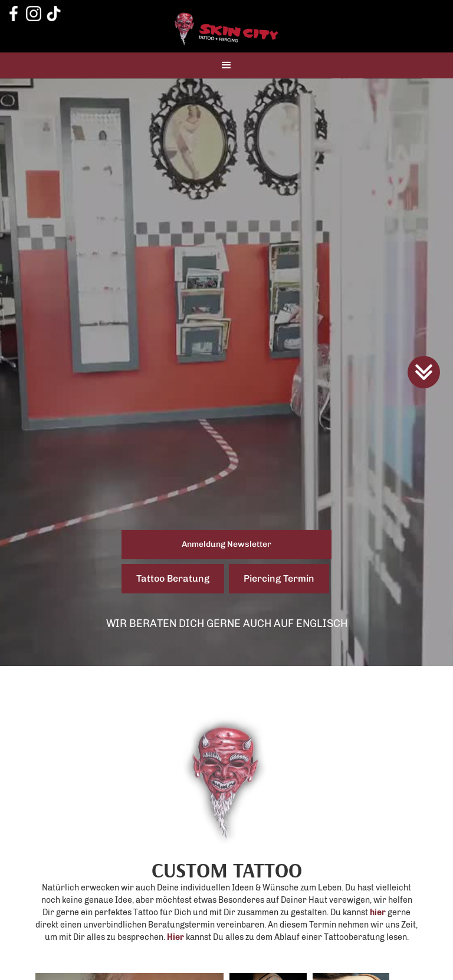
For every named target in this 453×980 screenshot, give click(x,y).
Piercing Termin (279, 578)
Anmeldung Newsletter (226, 544)
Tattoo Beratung (173, 578)
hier (378, 913)
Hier (175, 937)
